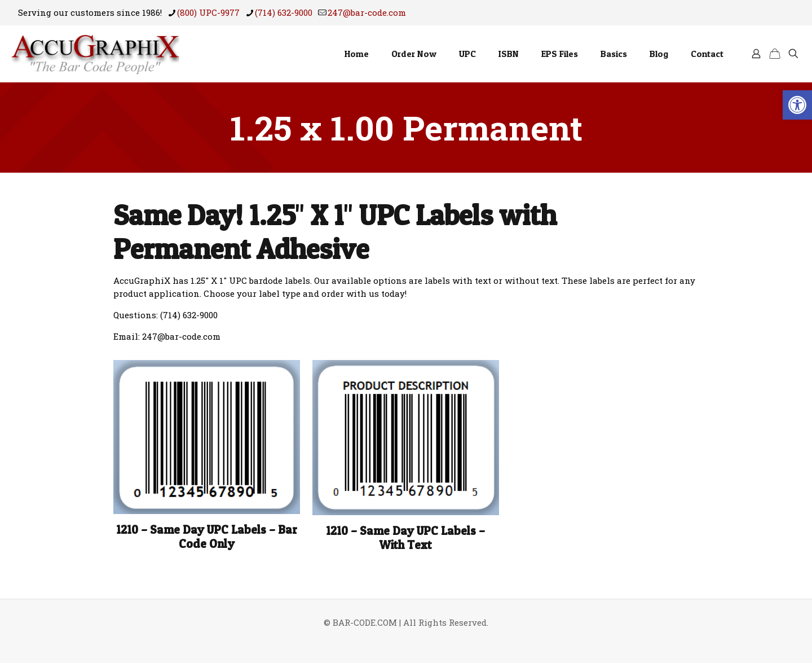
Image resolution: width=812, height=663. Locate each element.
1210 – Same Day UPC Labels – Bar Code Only (207, 537)
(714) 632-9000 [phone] (284, 12)
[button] (797, 105)
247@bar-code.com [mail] (367, 12)
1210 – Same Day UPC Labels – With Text (405, 538)
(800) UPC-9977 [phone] (208, 12)
